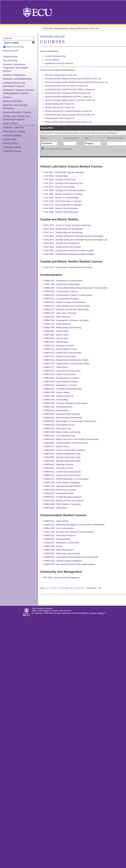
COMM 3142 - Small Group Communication (62, 353)
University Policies (12, 151)
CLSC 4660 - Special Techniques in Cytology (63, 194)
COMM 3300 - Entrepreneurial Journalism (62, 378)
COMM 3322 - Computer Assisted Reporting (63, 389)
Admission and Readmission (17, 79)
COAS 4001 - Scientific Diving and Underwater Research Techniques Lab (75, 240)
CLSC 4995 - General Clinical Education (61, 208)
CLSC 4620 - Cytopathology (56, 176)
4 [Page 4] (50, 588)
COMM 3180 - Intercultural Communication (62, 371)
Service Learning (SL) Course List (60, 107)
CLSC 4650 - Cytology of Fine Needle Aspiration (64, 190)
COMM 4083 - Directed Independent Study (62, 461)
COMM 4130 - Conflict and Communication (62, 472)
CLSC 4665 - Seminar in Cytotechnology (61, 198)
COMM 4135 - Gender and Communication (62, 475)
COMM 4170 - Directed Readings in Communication (66, 479)
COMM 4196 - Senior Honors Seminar (60, 490)
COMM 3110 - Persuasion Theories (59, 346)
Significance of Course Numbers (59, 63)
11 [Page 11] (71, 588)
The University (10, 60)
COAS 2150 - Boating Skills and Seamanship (63, 229)
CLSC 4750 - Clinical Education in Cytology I (63, 201)
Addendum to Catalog (14, 131)
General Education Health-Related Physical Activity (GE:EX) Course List (76, 82)
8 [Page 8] (61, 588)
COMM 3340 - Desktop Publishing (58, 396)
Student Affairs (10, 123)
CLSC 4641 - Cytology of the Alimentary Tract (63, 183)
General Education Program (17, 112)
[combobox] (19, 38)
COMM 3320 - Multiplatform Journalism (60, 385)
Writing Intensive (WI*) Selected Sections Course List (68, 122)
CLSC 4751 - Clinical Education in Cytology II (63, 205)
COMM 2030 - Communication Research (61, 299)
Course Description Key (55, 56)
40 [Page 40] (100, 588)
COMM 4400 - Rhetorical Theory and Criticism (63, 501)
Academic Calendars (13, 127)
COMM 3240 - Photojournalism (57, 539)
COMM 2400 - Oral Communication (59, 528)
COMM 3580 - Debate (53, 546)
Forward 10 (91, 588)
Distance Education (13, 101)
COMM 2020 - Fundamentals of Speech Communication (68, 295)
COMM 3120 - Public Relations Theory (60, 349)
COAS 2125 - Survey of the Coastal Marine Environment (68, 267)
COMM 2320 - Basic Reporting (57, 317)
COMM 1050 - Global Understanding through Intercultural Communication (75, 288)
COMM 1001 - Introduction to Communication (63, 281)
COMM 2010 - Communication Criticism (61, 292)
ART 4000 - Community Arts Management (61, 578)
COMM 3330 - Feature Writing (57, 392)
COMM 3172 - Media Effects (56, 367)
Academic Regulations (14, 75)
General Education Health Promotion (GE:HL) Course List (70, 89)
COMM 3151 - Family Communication (60, 356)
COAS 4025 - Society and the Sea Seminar (62, 247)
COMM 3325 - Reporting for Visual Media (61, 543)
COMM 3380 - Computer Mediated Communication (66, 403)
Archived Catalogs (12, 135)
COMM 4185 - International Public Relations (63, 486)
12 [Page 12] (75, 588)
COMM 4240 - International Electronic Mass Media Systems (69, 564)
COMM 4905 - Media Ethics (55, 508)
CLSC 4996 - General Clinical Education (61, 212)
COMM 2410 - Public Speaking (57, 324)
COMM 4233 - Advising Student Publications (63, 561)
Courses (7, 97)
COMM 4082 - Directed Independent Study (62, 457)
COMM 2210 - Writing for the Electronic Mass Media (66, 310)
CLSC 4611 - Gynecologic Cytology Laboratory (64, 172)
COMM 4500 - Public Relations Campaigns (62, 504)
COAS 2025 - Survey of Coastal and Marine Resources (67, 225)
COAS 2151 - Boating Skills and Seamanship (63, 233)
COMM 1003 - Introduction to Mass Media (62, 284)
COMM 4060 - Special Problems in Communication (66, 443)
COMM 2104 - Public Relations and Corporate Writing (67, 306)
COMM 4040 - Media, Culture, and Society (62, 432)
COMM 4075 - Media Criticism (57, 447)
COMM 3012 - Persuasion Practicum (59, 536)
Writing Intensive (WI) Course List (60, 118)
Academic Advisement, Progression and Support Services (15, 68)
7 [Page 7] (58, 588)
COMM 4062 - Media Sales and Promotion (62, 554)
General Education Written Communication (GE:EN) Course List (73, 79)
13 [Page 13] (78, 588)
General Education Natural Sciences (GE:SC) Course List (70, 100)
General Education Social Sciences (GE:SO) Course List (70, 115)
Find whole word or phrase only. (58, 149)
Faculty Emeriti (10, 143)
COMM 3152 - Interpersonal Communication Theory (66, 360)
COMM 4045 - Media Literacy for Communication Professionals (71, 439)
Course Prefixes (52, 60)
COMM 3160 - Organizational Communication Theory (67, 364)
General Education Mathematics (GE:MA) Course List (68, 97)
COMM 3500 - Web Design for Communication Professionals (70, 421)
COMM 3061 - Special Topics (56, 331)
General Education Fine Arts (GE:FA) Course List (66, 86)
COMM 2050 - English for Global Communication (65, 302)
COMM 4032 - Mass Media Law (57, 429)
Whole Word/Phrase (15, 47)
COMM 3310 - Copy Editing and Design (61, 382)
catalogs (38, 613)
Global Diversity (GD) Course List (59, 104)
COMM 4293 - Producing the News (59, 493)
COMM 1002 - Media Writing (56, 521)
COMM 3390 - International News (58, 407)
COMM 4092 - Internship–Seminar (58, 468)
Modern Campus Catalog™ (93, 613)
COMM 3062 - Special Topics (56, 335)
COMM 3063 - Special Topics (56, 338)
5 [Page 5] (53, 588)
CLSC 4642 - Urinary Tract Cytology (59, 187)
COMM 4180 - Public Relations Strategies (62, 483)
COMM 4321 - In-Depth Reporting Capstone (63, 497)
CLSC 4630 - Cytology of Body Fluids (60, 180)
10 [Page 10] (67, 588)
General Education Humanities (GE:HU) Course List (68, 93)
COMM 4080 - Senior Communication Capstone (64, 450)
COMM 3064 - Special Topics (56, 342)
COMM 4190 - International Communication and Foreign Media (71, 557)
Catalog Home (10, 57)
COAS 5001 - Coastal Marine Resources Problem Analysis (69, 251)
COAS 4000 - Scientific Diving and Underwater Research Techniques (73, 236)
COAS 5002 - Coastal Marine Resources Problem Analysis (69, 254)
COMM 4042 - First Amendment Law (59, 436)
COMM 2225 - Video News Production (60, 313)
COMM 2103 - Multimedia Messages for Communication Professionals (74, 525)
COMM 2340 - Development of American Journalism (66, 320)
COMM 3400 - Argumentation (56, 410)
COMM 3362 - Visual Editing (56, 400)
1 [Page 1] (46, 588)
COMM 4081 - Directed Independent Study (62, 454)
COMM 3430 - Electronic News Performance (63, 418)
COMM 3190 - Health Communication (60, 374)
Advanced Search (11, 51)
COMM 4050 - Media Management (58, 550)
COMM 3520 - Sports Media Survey (59, 425)
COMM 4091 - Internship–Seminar (58, 465)
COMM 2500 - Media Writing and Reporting (62, 328)
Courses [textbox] (8, 38)
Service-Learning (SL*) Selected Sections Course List (68, 111)
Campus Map (10, 139)
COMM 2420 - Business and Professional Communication (68, 532)
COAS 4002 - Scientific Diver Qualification (62, 243)
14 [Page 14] (82, 588)
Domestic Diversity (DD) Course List (61, 75)
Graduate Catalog (12, 147)
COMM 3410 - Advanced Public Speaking (61, 414)
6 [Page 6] (56, 588)
